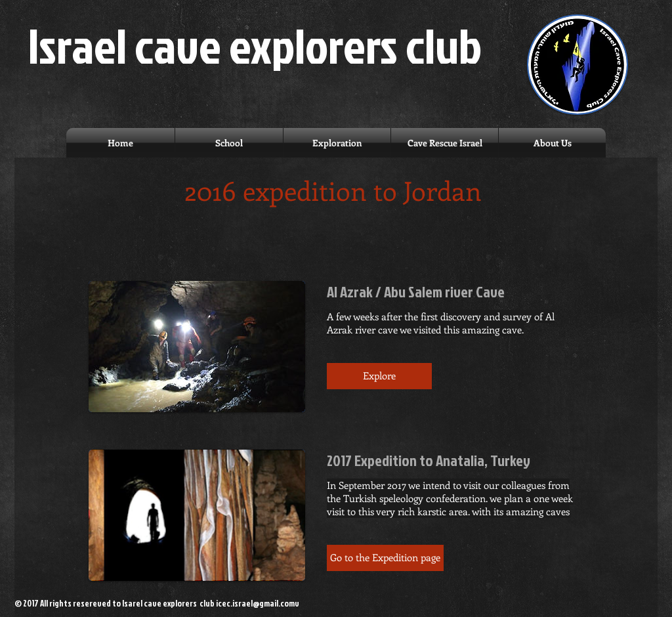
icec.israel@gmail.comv (258, 603)
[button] (379, 376)
